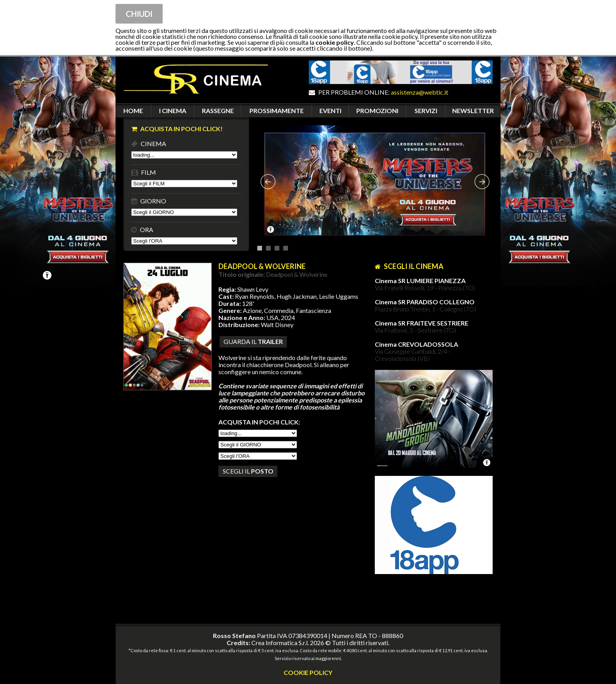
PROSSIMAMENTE (277, 111)
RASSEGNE (218, 111)
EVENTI (330, 111)
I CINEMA (173, 111)
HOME (133, 111)
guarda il (253, 341)
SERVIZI (426, 111)
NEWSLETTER (473, 111)
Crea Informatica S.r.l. (280, 643)
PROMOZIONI (377, 111)
